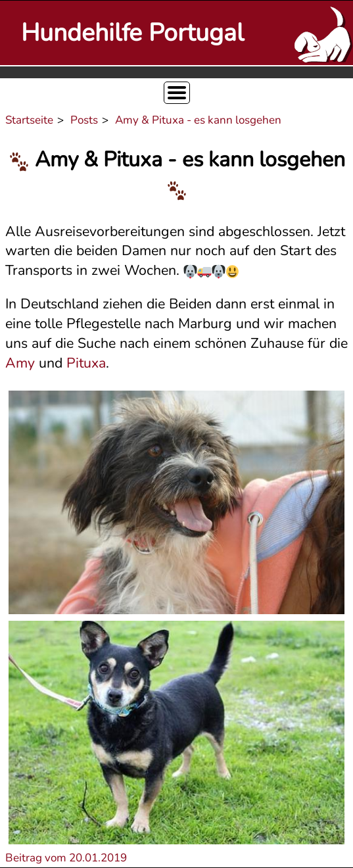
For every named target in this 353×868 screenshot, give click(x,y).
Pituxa (86, 363)
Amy (20, 363)
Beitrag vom (66, 858)
